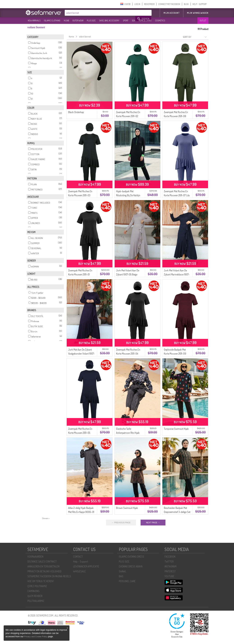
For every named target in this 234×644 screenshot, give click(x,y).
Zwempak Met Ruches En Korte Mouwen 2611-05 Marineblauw (80, 433)
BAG (121, 576)
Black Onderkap (76, 112)
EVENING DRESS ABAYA (131, 566)
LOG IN (137, 4)
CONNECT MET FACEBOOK (169, 4)
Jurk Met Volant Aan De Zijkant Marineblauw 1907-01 (177, 274)
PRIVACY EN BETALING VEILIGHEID (44, 571)
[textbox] (100, 13)
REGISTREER (149, 4)
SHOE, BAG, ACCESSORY (109, 21)
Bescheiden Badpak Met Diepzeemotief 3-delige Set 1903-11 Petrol (177, 512)
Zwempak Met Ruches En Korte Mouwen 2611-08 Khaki (176, 116)
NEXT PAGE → (153, 523)
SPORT (126, 21)
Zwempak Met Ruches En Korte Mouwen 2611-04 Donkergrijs (128, 354)
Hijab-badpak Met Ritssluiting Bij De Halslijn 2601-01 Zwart (128, 195)
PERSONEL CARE (127, 581)
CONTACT (78, 557)
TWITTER (169, 561)
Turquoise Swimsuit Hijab (176, 429)
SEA (133, 21)
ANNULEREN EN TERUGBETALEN (43, 566)
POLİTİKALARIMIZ (36, 601)
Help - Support (81, 561)
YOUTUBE (169, 576)
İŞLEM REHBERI (35, 596)
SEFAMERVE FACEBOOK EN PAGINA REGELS (49, 576)
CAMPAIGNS (33, 591)
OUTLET (203, 21)
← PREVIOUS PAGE (121, 523)
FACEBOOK (170, 557)
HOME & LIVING (145, 21)
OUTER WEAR (78, 21)
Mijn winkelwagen (198, 13)
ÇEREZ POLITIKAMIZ (37, 586)
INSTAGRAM (170, 566)
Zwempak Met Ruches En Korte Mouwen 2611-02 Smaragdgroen (128, 116)
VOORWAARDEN (35, 557)
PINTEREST (170, 571)
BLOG (186, 4)
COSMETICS (160, 21)
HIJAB (66, 21)
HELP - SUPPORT (200, 4)
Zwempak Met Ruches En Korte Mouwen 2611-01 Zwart (80, 274)
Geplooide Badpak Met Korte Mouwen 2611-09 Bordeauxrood (175, 354)
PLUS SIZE (91, 21)
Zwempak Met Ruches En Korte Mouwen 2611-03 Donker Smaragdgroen (80, 195)
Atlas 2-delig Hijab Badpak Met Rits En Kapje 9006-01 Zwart (81, 512)
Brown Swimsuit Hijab (127, 508)
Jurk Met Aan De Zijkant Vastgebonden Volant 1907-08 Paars (81, 354)
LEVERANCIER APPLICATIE (86, 566)
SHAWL (122, 571)
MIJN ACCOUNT (172, 13)
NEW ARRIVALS (34, 21)
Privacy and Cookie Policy (36, 637)
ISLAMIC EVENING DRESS (131, 557)
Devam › (46, 518)
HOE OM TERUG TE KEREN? (41, 581)
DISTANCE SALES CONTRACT (42, 561)
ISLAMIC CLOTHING (52, 21)
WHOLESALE (79, 571)
